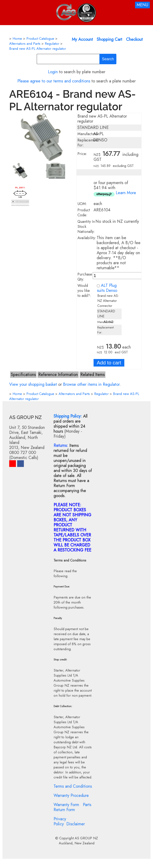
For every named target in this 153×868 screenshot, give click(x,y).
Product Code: (84, 213)
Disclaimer (76, 824)
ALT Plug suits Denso (107, 288)
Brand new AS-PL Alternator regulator (38, 49)
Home (17, 38)
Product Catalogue (40, 38)
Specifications (23, 375)
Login (53, 72)
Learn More (126, 193)
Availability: (87, 238)
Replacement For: (88, 143)
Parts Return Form (72, 807)
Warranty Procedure (71, 796)
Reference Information (58, 375)
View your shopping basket (33, 384)
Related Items (93, 375)
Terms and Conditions (73, 786)
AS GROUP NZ (86, 838)
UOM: (82, 204)
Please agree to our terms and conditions (54, 81)
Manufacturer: (89, 134)
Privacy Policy (60, 821)
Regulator (52, 44)
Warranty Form (66, 805)
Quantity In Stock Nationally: (86, 227)
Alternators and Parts (25, 44)
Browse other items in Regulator (91, 384)
